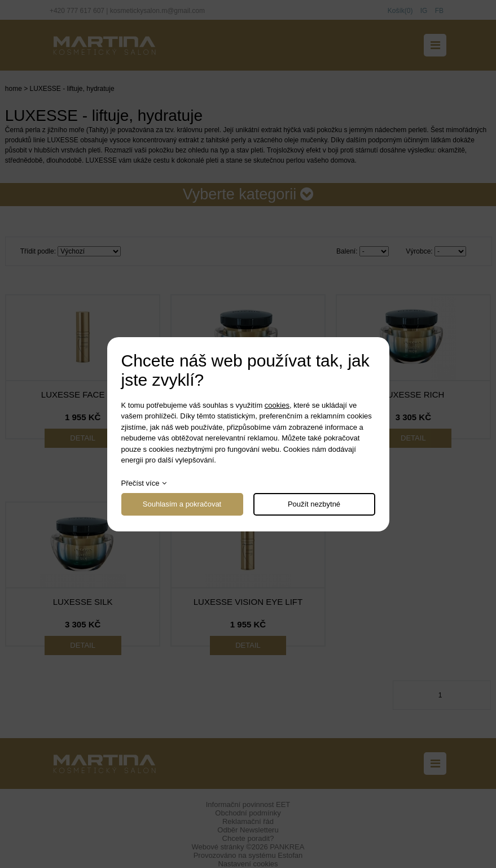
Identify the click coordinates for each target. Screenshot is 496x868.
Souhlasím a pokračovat (182, 504)
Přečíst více (141, 483)
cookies (277, 405)
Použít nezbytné (314, 504)
